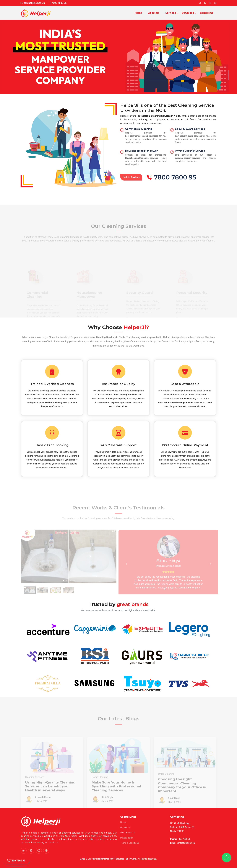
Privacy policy (127, 838)
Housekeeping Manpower (141, 151)
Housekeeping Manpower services (141, 158)
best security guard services (188, 136)
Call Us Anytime (131, 177)
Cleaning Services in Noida (111, 337)
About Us (154, 13)
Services (171, 13)
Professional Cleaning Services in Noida (158, 116)
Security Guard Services (190, 129)
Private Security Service (190, 151)
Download (188, 13)
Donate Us (125, 827)
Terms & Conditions (130, 843)
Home (138, 13)
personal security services (187, 158)
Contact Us (207, 13)
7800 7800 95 (16, 862)
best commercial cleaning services (142, 136)
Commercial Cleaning (139, 129)
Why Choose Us (128, 833)
